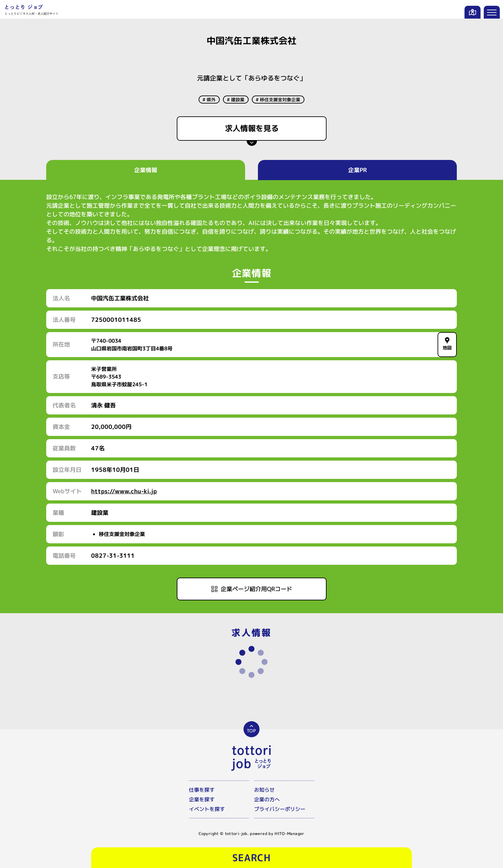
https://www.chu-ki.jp (124, 491)
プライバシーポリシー (280, 809)
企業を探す (202, 799)
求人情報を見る (251, 128)
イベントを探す (207, 809)
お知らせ (264, 790)
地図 (447, 344)
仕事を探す (202, 790)
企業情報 (146, 170)
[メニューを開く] (492, 12)
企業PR (357, 170)
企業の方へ (267, 799)
